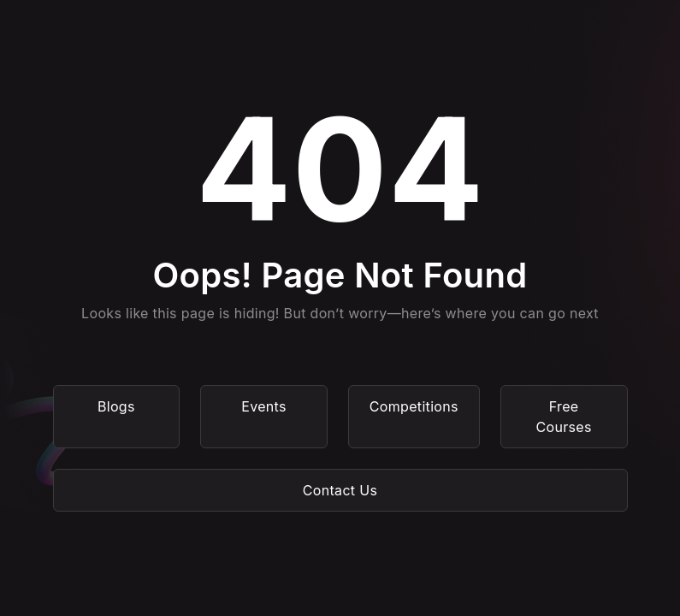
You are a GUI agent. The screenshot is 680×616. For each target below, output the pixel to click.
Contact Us (340, 490)
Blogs (116, 406)
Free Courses (564, 417)
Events (264, 406)
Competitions (414, 406)
